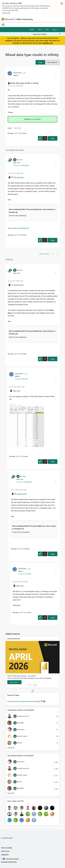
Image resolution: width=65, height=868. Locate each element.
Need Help (18, 128)
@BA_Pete (17, 391)
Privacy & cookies (7, 848)
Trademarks (5, 854)
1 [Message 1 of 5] (14, 133)
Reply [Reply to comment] (53, 240)
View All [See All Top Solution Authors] (11, 747)
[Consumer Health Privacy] (33, 862)
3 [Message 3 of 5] (16, 456)
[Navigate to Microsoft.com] (8, 19)
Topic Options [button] (52, 62)
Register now (48, 43)
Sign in (40, 29)
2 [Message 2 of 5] (14, 354)
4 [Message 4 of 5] (14, 235)
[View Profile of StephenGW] (17, 73)
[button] (40, 62)
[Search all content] (47, 34)
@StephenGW (19, 177)
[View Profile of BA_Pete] (20, 160)
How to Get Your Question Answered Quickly (24, 701)
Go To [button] (54, 29)
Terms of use (5, 851)
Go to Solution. (35, 119)
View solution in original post (18, 228)
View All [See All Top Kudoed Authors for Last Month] (11, 793)
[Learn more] (14, 682)
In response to (21, 165)
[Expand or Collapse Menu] (3, 25)
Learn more (6, 13)
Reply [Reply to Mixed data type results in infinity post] (53, 138)
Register (32, 29)
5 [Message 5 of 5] (19, 612)
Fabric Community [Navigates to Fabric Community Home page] (25, 19)
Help (47, 29)
